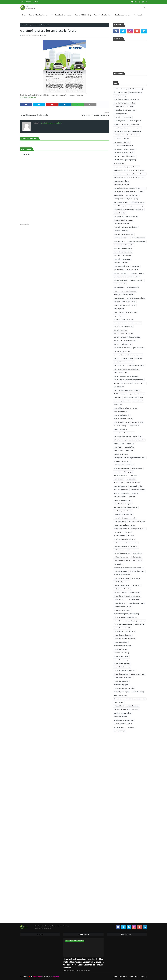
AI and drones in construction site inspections (127, 131)
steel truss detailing (135, 593)
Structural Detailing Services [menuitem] (62, 15)
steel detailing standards (121, 578)
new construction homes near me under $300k (128, 436)
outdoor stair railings (120, 440)
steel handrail (136, 585)
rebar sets (135, 493)
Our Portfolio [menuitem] (138, 15)
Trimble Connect (119, 702)
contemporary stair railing (122, 266)
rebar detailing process (121, 490)
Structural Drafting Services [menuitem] (39, 15)
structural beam (119, 596)
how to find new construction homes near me (127, 390)
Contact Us (144, 977)
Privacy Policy (134, 977)
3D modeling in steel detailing (123, 117)
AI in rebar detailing (133, 135)
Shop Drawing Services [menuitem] (122, 15)
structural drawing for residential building (126, 614)
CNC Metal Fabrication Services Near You (126, 217)
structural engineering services (123, 624)
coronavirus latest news (121, 273)
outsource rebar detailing (137, 440)
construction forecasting (121, 231)
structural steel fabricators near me (125, 671)
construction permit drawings (137, 241)
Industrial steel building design (133, 397)
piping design (130, 444)
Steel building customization (122, 554)
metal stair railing (138, 422)
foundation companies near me (123, 327)
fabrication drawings (120, 323)
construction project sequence (123, 248)
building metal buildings (121, 202)
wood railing (131, 727)
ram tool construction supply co (123, 472)
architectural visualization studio (124, 153)
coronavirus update (120, 284)
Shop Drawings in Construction (123, 511)
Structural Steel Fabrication (122, 663)
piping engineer (118, 451)
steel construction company (122, 561)
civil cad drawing (119, 206)
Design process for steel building (124, 295)
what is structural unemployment (124, 720)
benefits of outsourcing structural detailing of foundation (127, 174)
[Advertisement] (65, 218)
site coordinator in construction (123, 515)
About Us (28, 2)
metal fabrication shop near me (123, 419)
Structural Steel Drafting (121, 656)
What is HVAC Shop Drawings (122, 713)
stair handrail (118, 532)
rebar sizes (132, 497)
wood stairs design (119, 731)
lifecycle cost (118, 405)
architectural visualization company (124, 149)
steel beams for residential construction (126, 550)
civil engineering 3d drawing (135, 206)
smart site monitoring (120, 522)
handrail (131, 362)
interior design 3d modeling (122, 401)
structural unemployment (121, 685)
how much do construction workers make (126, 376)
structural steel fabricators (122, 667)
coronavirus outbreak (134, 277)
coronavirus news (119, 277)
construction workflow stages (122, 259)
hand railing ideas (127, 358)
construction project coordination (124, 245)
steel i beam (117, 589)
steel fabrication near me (121, 582)
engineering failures (120, 316)
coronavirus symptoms (137, 280)
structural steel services (121, 674)
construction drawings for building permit (126, 227)
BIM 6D (142, 192)
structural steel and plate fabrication (125, 639)
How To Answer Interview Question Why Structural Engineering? (129, 384)
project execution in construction (124, 465)
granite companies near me (122, 348)
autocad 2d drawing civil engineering (125, 156)
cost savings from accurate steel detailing (126, 288)
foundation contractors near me (123, 334)
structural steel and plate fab (123, 635)
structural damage (134, 600)
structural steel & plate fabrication (124, 632)
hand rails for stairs (120, 362)
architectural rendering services (123, 146)
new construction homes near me (124, 433)
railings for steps (137, 468)
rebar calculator (119, 479)
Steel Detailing (118, 564)
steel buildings (138, 554)
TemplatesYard (37, 977)
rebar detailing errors (120, 486)
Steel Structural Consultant (31, 35)
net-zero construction (120, 429)
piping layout (130, 451)
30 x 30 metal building (120, 89)
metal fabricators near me (122, 422)
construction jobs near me (122, 238)
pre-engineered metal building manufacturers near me (129, 458)
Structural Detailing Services (122, 607)
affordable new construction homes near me (127, 128)
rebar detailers (131, 479)
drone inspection (119, 309)
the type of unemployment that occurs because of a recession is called (129, 699)
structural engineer (120, 621)
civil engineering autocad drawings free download (129, 209)
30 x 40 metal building (136, 89)
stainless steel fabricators (137, 522)
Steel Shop (127, 589)
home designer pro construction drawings (126, 369)
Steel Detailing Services (137, 571)
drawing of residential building (136, 298)
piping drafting (129, 447)
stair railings (129, 532)
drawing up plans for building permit (125, 302)
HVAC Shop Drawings (120, 394)
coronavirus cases (132, 270)
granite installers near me (122, 355)
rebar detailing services (138, 490)
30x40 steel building (120, 96)
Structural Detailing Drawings (136, 603)
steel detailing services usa (122, 575)
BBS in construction (120, 163)
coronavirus (136, 266)
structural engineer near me (137, 621)
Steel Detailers (138, 561)
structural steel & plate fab (122, 628)
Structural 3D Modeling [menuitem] (83, 15)
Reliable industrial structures (123, 500)
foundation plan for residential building (125, 341)
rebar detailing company (133, 483)
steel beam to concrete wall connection (126, 543)
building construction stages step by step (126, 199)
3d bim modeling (119, 107)
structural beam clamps (133, 596)
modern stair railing (120, 426)
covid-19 (116, 291)
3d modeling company (120, 114)
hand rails (139, 358)
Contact (35, 2)
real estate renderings (120, 475)
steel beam (131, 536)
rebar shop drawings (120, 497)
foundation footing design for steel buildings (127, 337)
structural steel (140, 624)
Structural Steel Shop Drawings (123, 678)
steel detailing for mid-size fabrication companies (129, 568)
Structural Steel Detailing (121, 653)
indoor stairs (118, 397)
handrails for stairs (120, 366)
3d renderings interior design (131, 124)
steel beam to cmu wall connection (124, 539)
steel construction (136, 557)
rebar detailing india (136, 486)
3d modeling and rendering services (124, 110)
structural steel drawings (121, 660)
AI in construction (119, 135)
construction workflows (121, 263)
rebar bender (134, 475)
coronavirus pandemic (120, 280)
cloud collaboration (120, 213)
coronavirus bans (119, 270)
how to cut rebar (119, 387)
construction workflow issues (122, 256)
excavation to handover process (123, 319)
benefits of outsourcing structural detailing (127, 167)
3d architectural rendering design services (126, 100)
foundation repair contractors (123, 344)
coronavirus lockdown (138, 273)
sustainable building (137, 692)
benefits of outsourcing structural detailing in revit (129, 170)
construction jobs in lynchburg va (124, 234)
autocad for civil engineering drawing (125, 160)
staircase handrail (119, 536)
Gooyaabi (56, 977)
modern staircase (134, 426)
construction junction (138, 238)
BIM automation (118, 195)
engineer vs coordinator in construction (125, 312)
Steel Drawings (136, 578)
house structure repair (121, 373)
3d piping (116, 124)
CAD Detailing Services (138, 202)
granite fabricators (139, 348)
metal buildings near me (121, 412)
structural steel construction (122, 646)
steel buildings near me (121, 557)
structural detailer (119, 603)
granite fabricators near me (122, 351)
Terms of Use (123, 977)
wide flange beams (119, 727)
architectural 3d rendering (122, 142)
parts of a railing (119, 444)
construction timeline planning (123, 252)
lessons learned (138, 401)
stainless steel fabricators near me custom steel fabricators (128, 529)
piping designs (118, 447)
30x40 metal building (136, 92)
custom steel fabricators (129, 291)
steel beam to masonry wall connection (126, 546)
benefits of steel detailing (121, 185)
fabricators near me (135, 323)
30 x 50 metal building (120, 92)
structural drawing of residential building (126, 617)
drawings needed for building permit (125, 305)
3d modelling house (135, 121)
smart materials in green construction (125, 518)
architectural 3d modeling (121, 139)
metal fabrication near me (122, 415)
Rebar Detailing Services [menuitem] (103, 15)
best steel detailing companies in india (125, 192)
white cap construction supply (123, 724)
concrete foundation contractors (123, 220)
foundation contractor (120, 330)
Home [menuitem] (24, 15)
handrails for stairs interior (136, 366)
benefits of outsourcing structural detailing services (129, 178)
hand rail (117, 358)
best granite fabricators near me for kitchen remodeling (127, 189)
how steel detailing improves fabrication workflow (129, 380)
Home (22, 2)
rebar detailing (118, 483)
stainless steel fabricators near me (124, 525)
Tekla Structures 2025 (120, 695)
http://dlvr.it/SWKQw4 (28, 98)
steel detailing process (121, 571)
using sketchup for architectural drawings (126, 706)
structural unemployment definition (124, 688)
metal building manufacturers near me (125, 408)
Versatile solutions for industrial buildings (126, 710)
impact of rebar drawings (136, 394)
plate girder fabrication (121, 454)
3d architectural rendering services (124, 103)
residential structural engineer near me (126, 507)
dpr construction (119, 298)
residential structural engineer (123, 504)
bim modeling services (133, 195)
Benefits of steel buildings (122, 181)
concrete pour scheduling (121, 224)
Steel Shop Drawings (120, 593)
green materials (137, 355)
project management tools (122, 468)
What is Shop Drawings (121, 717)
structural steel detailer (121, 649)
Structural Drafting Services (122, 610)
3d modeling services (120, 121)
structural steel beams (121, 642)
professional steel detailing (122, 461)
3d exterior (130, 107)
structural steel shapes (138, 674)
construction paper (119, 241)
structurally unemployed (121, 692)
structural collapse (120, 600)
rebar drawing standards (121, 493)
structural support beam (121, 681)
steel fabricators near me (121, 585)
